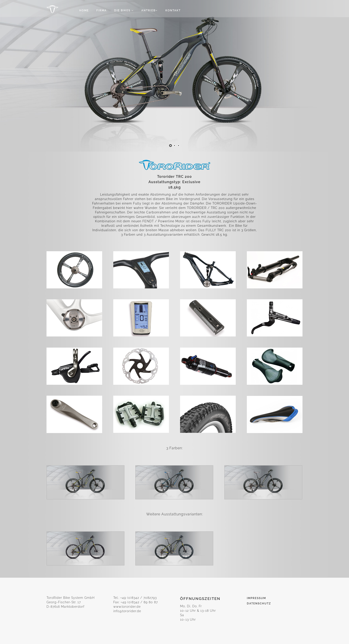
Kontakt (173, 10)
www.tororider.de (127, 607)
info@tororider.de (127, 611)
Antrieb (150, 10)
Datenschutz (259, 603)
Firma (101, 10)
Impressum (256, 598)
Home (84, 10)
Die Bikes (124, 10)
